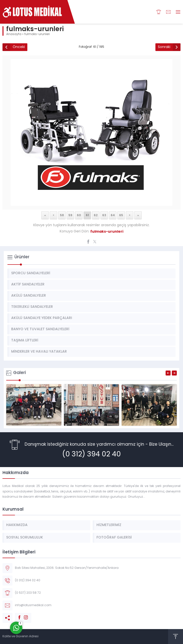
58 (62, 215)
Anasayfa (14, 34)
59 (70, 215)
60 (79, 215)
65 (121, 215)
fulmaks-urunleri (37, 34)
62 (96, 215)
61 (87, 215)
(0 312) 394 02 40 (91, 455)
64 (113, 215)
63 (104, 215)
